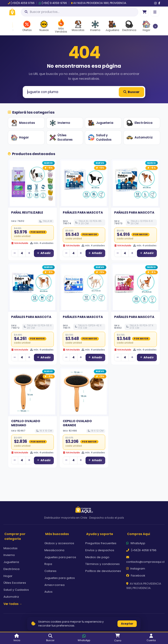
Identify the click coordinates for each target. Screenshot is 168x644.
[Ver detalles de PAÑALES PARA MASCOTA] (84, 183)
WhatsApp (136, 543)
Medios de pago (97, 557)
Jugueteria (101, 123)
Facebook (136, 576)
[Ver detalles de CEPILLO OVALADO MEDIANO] (32, 392)
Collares (50, 571)
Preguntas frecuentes (101, 543)
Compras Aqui (139, 534)
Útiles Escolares (61, 137)
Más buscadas (57, 534)
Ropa (48, 564)
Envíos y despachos (100, 550)
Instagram (136, 569)
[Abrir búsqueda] (80, 12)
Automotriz (140, 138)
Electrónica (140, 123)
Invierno (60, 123)
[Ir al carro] (144, 12)
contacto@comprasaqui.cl (145, 560)
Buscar (131, 92)
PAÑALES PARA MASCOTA (83, 212)
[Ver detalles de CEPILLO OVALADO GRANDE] (84, 392)
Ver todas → (13, 604)
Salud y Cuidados (100, 137)
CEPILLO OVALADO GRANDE (77, 423)
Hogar (20, 138)
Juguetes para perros (60, 557)
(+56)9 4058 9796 (21, 3)
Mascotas (23, 123)
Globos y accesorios (59, 543)
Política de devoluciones (103, 571)
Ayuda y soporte (100, 534)
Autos (48, 592)
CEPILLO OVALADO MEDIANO (26, 423)
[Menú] (155, 12)
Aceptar (127, 624)
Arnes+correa (54, 585)
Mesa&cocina (54, 550)
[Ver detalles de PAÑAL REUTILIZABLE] (32, 183)
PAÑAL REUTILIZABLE (27, 212)
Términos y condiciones (102, 564)
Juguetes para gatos (60, 578)
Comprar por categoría (15, 536)
